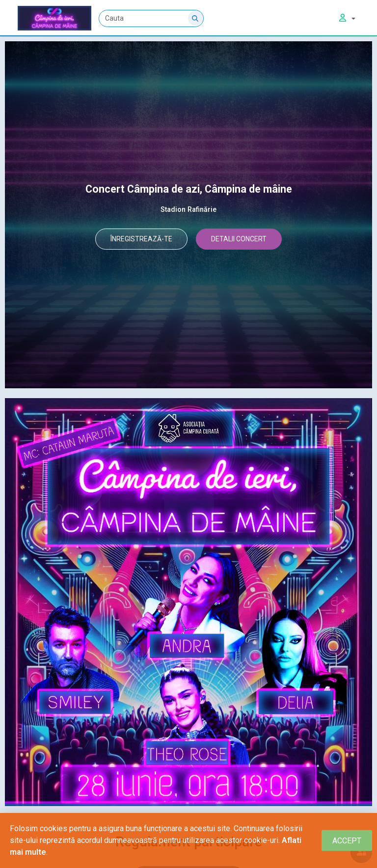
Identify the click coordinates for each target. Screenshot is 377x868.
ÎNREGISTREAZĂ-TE (136, 240)
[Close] (347, 841)
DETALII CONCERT (245, 240)
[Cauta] (152, 18)
